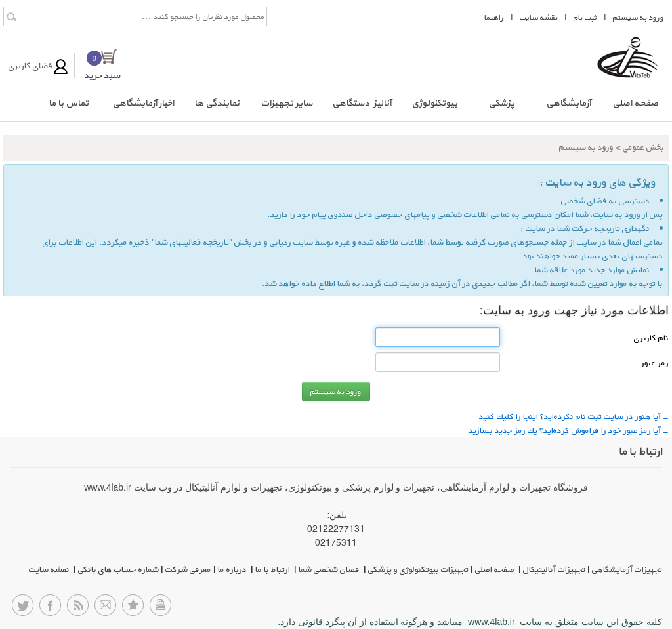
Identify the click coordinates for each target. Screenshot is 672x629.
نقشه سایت (50, 569)
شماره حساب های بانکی (118, 569)
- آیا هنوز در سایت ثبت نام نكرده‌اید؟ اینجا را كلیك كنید (574, 416)
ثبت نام (585, 17)
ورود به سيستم (639, 17)
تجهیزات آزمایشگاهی (627, 569)
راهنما (494, 17)
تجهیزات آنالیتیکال (554, 569)
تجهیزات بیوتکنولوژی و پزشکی (418, 569)
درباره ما (233, 569)
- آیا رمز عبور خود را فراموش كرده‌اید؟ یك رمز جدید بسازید (569, 430)
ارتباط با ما (274, 569)
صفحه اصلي (496, 569)
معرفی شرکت (188, 569)
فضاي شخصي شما (330, 569)
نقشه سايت (539, 17)
